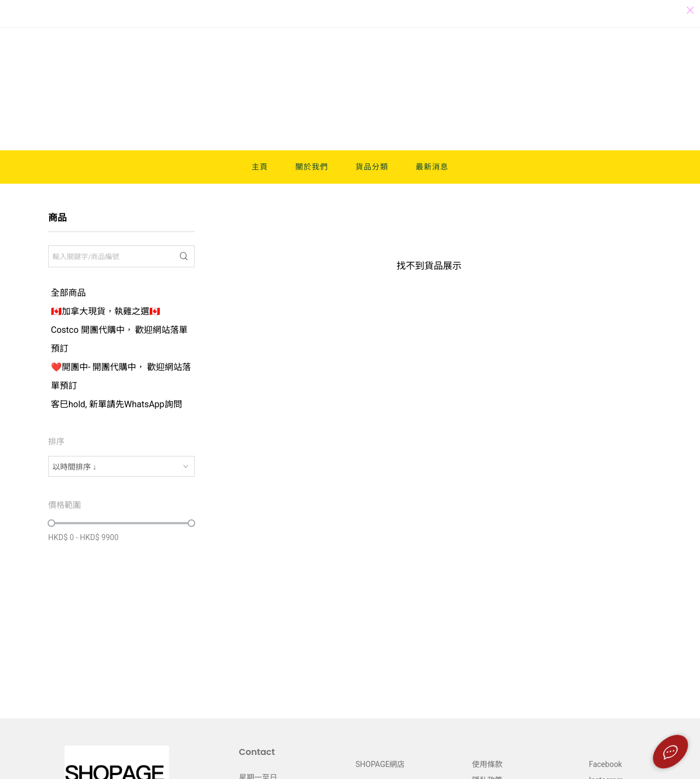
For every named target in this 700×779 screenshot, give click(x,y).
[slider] (51, 523)
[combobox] (121, 466)
